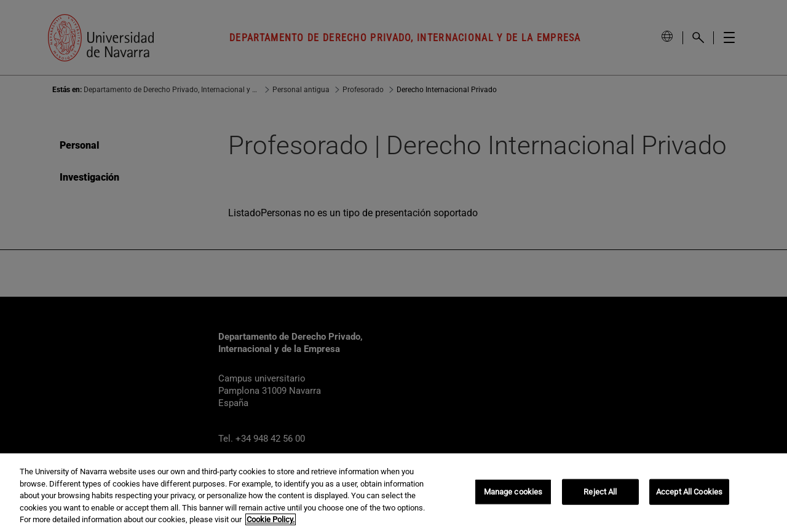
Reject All (600, 492)
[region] (393, 493)
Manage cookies (513, 492)
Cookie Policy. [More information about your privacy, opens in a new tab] (271, 519)
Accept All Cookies (689, 492)
